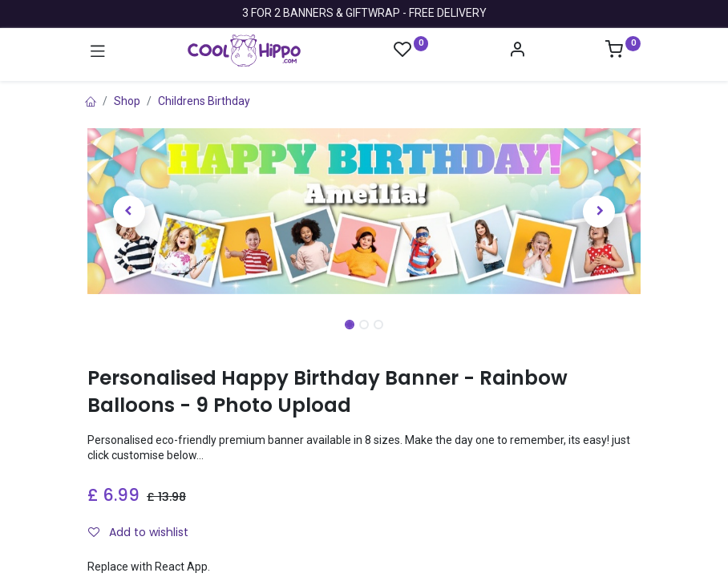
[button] (129, 211)
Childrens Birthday (204, 101)
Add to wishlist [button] (138, 532)
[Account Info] (517, 51)
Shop (127, 101)
